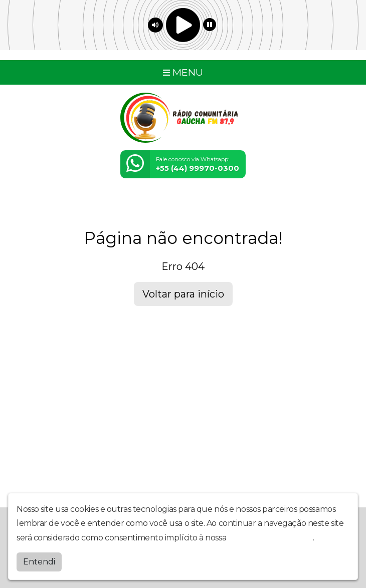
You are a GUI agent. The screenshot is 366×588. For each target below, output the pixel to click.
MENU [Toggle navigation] (183, 72)
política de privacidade (271, 537)
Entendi (39, 561)
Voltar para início (183, 294)
